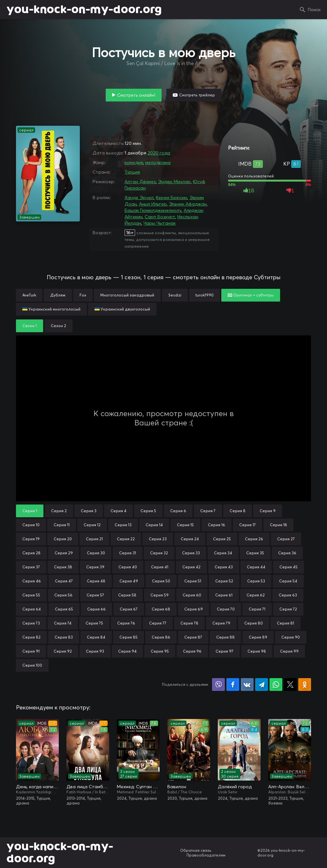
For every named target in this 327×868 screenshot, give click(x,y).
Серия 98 (257, 651)
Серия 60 (192, 595)
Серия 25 (222, 539)
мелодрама (158, 162)
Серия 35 (255, 553)
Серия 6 (178, 511)
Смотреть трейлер (197, 95)
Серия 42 (191, 567)
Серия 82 (31, 637)
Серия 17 (247, 525)
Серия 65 (64, 609)
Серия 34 (223, 553)
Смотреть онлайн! (136, 95)
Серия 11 (62, 525)
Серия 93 (95, 651)
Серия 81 (285, 623)
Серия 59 (160, 595)
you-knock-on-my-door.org (84, 10)
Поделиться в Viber (218, 685)
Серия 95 (160, 651)
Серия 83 (64, 637)
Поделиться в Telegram (262, 685)
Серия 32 (159, 553)
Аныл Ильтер (153, 204)
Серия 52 (224, 581)
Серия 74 (63, 623)
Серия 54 (288, 581)
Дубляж (58, 295)
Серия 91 (31, 651)
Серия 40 (128, 567)
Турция (132, 172)
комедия (134, 162)
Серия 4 (118, 511)
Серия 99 (289, 651)
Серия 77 (158, 623)
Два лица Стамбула (88, 787)
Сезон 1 (30, 326)
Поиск (314, 10)
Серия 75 (94, 623)
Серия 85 (129, 637)
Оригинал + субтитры (251, 295)
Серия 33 (191, 553)
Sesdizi (175, 295)
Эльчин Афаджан (188, 204)
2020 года (159, 153)
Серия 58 (127, 595)
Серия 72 (288, 609)
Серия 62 (256, 595)
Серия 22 (126, 539)
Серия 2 (59, 511)
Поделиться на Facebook (233, 685)
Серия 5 (148, 511)
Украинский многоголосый (51, 309)
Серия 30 (96, 553)
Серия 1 (30, 511)
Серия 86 (161, 637)
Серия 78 (189, 623)
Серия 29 (64, 553)
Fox (83, 295)
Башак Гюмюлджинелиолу (153, 210)
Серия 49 (129, 581)
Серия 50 (161, 581)
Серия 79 (221, 623)
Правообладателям (206, 855)
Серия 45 (289, 567)
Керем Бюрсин (171, 198)
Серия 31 (128, 553)
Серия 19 (31, 539)
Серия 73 (31, 623)
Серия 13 (123, 525)
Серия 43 (224, 567)
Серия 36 (287, 553)
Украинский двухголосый (122, 309)
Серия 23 (158, 539)
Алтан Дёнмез (140, 182)
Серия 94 (127, 651)
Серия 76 (126, 623)
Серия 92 (63, 651)
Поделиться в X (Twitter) (290, 685)
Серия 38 (63, 567)
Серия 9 (268, 511)
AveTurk (29, 295)
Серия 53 (256, 581)
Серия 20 (63, 539)
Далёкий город (235, 787)
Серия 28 (31, 553)
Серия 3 (89, 511)
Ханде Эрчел (139, 198)
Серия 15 (185, 525)
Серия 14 (154, 525)
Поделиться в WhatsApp (276, 685)
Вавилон (177, 787)
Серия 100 (32, 665)
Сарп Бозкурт (160, 217)
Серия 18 (278, 525)
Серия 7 (208, 511)
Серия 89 (258, 637)
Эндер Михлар (174, 182)
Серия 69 (194, 609)
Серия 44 (256, 567)
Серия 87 (193, 637)
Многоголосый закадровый (127, 295)
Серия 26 (254, 539)
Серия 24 (190, 539)
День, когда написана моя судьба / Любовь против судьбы (37, 787)
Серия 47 (64, 581)
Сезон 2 (58, 326)
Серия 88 (225, 637)
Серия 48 (96, 581)
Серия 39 (95, 567)
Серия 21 (94, 539)
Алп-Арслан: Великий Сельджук (290, 787)
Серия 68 (161, 609)
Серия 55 (31, 595)
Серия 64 (32, 609)
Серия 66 (96, 609)
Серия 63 (288, 595)
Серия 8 (238, 511)
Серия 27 (286, 539)
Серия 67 (129, 609)
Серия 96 (192, 651)
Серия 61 (224, 595)
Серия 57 (95, 595)
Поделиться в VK (247, 685)
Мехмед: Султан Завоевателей (138, 787)
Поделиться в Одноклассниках (305, 685)
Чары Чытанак (160, 223)
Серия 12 (92, 525)
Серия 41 (160, 567)
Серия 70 (226, 609)
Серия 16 (217, 525)
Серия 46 (32, 581)
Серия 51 (193, 581)
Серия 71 (257, 609)
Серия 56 (63, 595)
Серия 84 (96, 637)
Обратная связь (196, 850)
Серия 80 (254, 623)
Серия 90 (291, 637)
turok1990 (205, 295)
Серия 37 (31, 567)
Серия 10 (31, 525)
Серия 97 (224, 651)
